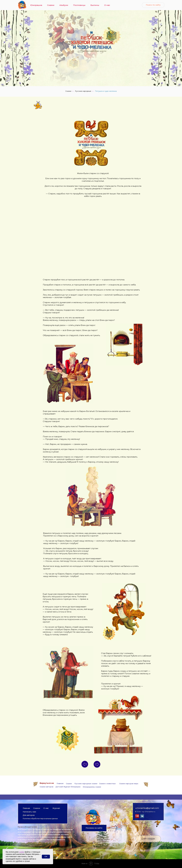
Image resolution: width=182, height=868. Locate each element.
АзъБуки (64, 5)
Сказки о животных (107, 784)
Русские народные (83, 91)
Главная (60, 783)
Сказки (51, 5)
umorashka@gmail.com (147, 808)
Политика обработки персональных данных (40, 819)
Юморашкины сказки (92, 787)
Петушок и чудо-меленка (106, 91)
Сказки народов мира (129, 784)
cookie (21, 852)
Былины (95, 5)
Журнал (56, 808)
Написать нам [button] (29, 812)
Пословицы (79, 5)
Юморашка (36, 5)
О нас (107, 5)
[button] (94, 828)
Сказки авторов (47, 787)
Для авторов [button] (29, 815)
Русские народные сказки (86, 784)
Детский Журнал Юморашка (68, 787)
